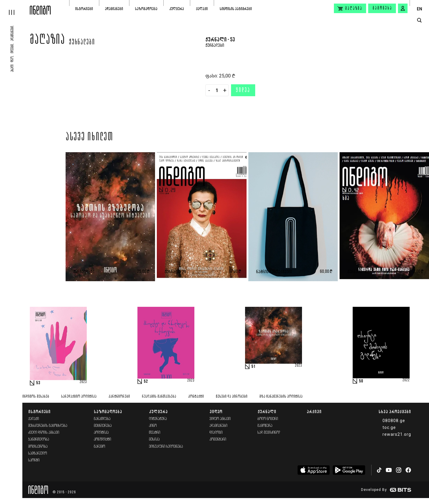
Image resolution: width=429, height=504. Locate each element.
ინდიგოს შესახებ (36, 397)
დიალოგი (216, 433)
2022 (406, 380)
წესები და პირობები (232, 397)
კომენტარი (218, 440)
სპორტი (34, 460)
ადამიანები (114, 9)
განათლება (102, 419)
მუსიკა (154, 440)
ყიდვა (243, 91)
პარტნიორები (119, 397)
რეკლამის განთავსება (159, 397)
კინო (153, 426)
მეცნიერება (103, 426)
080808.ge (394, 421)
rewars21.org (397, 434)
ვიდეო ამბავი (220, 419)
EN (419, 9)
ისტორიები (84, 9)
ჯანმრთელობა (39, 440)
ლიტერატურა (158, 419)
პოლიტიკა (101, 433)
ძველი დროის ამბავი (44, 433)
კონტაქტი (196, 397)
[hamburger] (15, 7)
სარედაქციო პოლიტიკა (79, 397)
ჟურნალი (267, 412)
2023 (83, 382)
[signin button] (403, 8)
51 (253, 367)
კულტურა (177, 9)
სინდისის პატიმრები (236, 9)
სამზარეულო (38, 454)
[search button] (419, 20)
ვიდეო (216, 412)
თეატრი (155, 433)
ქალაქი (202, 9)
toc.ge (389, 427)
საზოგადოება (146, 9)
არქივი (314, 412)
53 (38, 383)
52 (146, 382)
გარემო (100, 447)
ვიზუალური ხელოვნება (166, 447)
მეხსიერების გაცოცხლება (48, 426)
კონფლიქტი (103, 440)
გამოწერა (382, 8)
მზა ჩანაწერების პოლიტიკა (281, 397)
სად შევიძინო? (269, 433)
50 (361, 381)
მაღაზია (48, 41)
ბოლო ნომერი (268, 419)
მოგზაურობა (38, 447)
